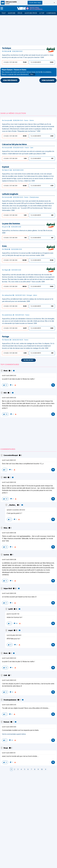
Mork (6, 371)
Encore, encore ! (28, 360)
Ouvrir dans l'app (35, 3)
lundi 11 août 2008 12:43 (9, 680)
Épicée (20, 13)
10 (42, 770)
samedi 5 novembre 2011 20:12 (16, 510)
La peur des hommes (11, 224)
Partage (6, 337)
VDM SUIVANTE (48, 81)
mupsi (11, 631)
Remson (7, 722)
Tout (4, 13)
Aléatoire (12, 13)
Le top (42, 13)
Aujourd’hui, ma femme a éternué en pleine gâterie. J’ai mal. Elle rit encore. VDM (27, 232)
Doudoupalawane (10, 700)
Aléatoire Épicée (31, 13)
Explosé (6, 167)
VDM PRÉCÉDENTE (10, 81)
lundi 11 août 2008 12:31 (9, 460)
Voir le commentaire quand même (14, 734)
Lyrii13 (11, 609)
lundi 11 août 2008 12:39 (9, 593)
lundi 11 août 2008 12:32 (9, 398)
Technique (7, 48)
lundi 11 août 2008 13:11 (9, 753)
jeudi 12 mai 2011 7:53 (13, 614)
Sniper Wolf (8, 589)
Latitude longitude (10, 194)
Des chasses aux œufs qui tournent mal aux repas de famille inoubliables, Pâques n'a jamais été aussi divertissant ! (27, 72)
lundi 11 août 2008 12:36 (9, 533)
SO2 (5, 393)
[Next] (46, 770)
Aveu (4, 246)
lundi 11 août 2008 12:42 (9, 376)
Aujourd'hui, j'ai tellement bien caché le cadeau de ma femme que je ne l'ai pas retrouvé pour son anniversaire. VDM (28, 300)
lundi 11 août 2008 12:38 (9, 560)
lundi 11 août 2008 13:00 (9, 727)
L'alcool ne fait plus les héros (14, 145)
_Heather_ (12, 505)
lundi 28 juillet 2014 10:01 (14, 635)
